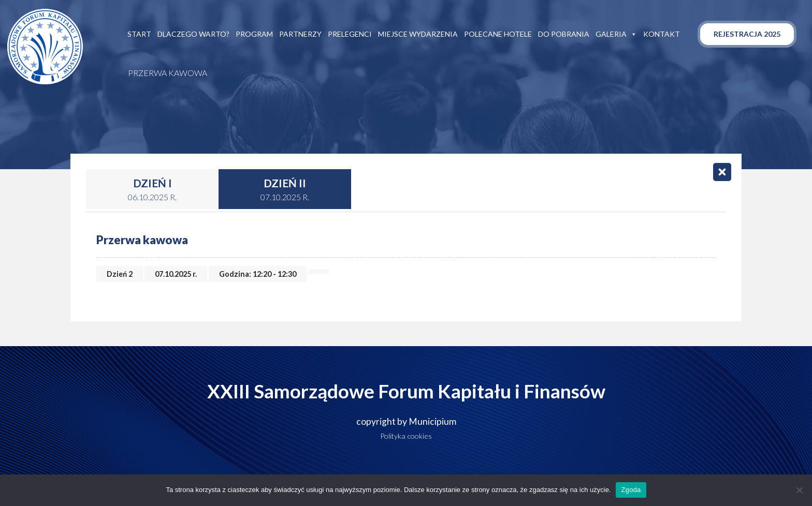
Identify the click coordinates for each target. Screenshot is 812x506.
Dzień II (285, 190)
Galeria (616, 34)
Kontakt (662, 34)
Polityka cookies (406, 436)
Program (254, 34)
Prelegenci (350, 34)
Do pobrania (564, 34)
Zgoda (631, 490)
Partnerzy (300, 34)
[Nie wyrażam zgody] (799, 490)
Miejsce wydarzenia (418, 34)
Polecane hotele (498, 34)
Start (139, 34)
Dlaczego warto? (193, 34)
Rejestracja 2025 (747, 34)
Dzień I (152, 190)
